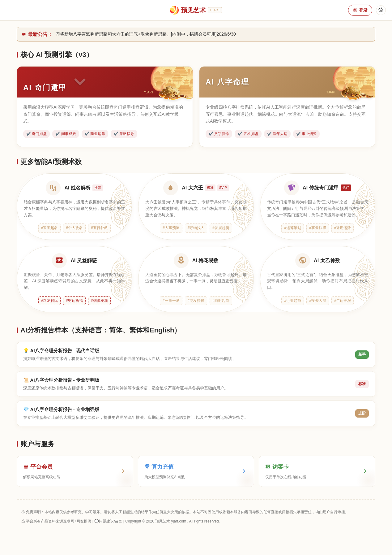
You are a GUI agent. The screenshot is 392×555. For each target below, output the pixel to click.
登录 (360, 10)
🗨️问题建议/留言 (108, 521)
